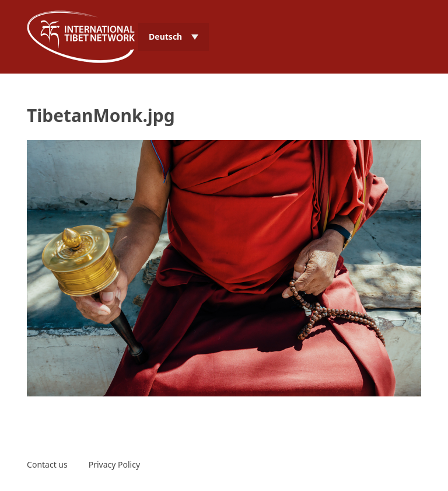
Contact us (47, 464)
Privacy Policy (114, 464)
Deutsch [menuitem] (165, 36)
